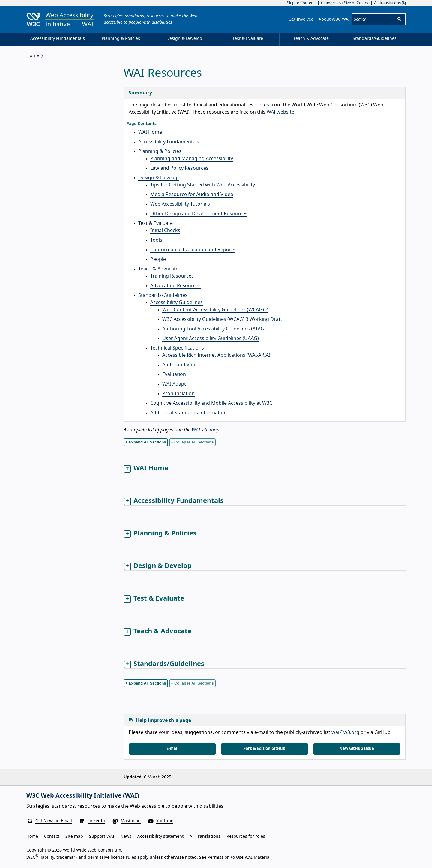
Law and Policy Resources (179, 168)
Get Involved (301, 19)
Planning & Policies (160, 151)
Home (33, 56)
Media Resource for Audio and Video (192, 195)
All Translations (390, 3)
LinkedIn (96, 821)
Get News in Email (54, 821)
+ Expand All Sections (146, 442)
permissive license (106, 857)
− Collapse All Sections (192, 442)
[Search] (373, 19)
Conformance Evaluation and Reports (193, 250)
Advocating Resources (175, 286)
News (126, 837)
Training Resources (172, 276)
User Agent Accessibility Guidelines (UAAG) (211, 339)
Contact (52, 837)
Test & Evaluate (156, 223)
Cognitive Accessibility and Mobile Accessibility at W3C (211, 403)
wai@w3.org (345, 732)
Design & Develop (159, 178)
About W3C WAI (334, 19)
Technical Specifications (177, 348)
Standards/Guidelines (163, 295)
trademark (67, 857)
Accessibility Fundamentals (169, 142)
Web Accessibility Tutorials (180, 204)
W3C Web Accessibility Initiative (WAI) (83, 796)
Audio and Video (181, 365)
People (158, 259)
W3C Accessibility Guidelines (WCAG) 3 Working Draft (222, 319)
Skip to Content (301, 3)
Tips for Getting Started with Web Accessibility (203, 185)
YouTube (165, 821)
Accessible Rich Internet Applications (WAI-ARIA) (216, 355)
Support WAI (102, 837)
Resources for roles (246, 837)
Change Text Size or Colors (345, 3)
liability (47, 857)
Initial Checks (165, 231)
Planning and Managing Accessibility (192, 159)
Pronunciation (178, 394)
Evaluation (174, 374)
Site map (74, 837)
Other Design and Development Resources (199, 214)
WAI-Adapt (174, 384)
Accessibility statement (160, 837)
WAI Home (150, 132)
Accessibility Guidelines (177, 303)
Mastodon (131, 821)
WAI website (280, 112)
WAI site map (205, 430)
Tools (156, 240)
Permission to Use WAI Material (239, 857)
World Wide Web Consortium (92, 850)
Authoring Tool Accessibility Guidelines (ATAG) (214, 329)
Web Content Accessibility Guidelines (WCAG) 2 (215, 310)
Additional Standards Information (189, 413)
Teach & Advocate (158, 269)
